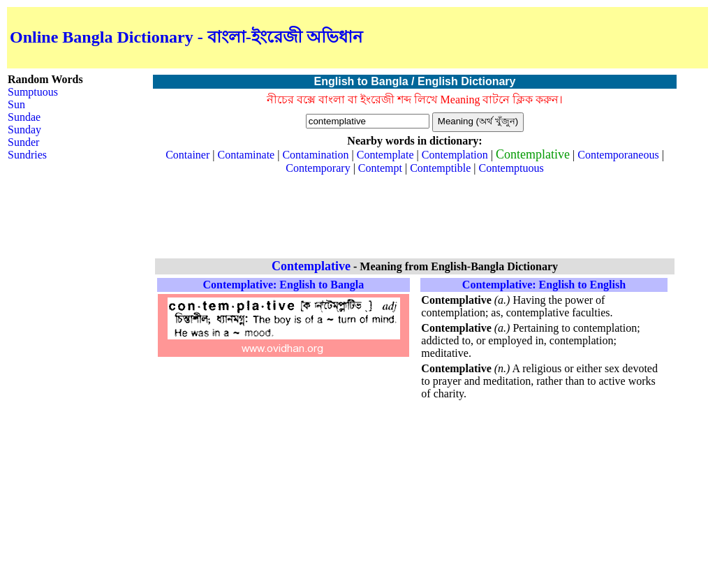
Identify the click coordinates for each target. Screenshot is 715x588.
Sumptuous (33, 92)
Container (187, 155)
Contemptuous (511, 168)
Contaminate (246, 155)
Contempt (380, 168)
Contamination (315, 155)
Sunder (23, 142)
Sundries (27, 155)
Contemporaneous (618, 155)
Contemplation (455, 155)
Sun (16, 104)
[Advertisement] (542, 38)
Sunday (24, 130)
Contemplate (385, 155)
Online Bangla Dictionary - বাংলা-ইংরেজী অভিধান (186, 37)
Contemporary (318, 168)
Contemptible (440, 168)
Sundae (24, 117)
